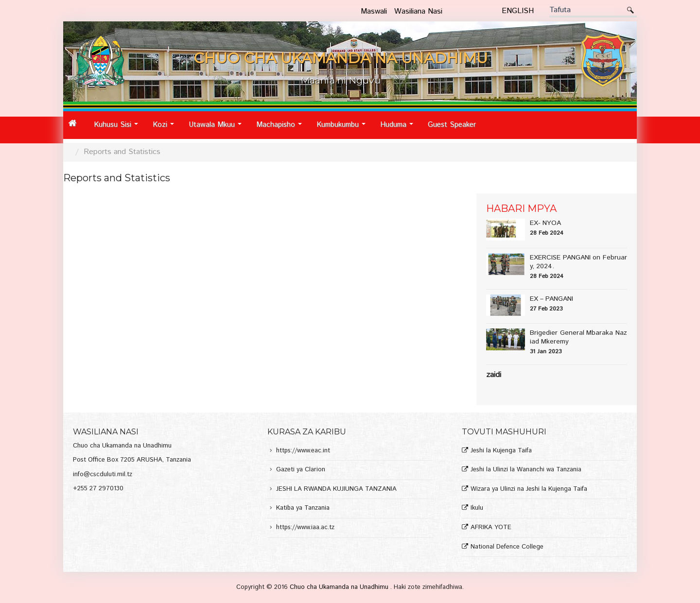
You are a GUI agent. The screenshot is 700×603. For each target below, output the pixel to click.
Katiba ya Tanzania (303, 508)
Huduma (399, 129)
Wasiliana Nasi (418, 11)
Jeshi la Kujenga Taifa (501, 451)
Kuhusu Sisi (119, 129)
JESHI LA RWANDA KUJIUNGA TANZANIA (336, 490)
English (518, 11)
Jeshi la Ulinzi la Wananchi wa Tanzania (526, 470)
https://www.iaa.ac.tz (305, 528)
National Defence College (507, 547)
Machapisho (282, 129)
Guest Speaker (452, 125)
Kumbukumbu (344, 129)
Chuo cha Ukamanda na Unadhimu (340, 587)
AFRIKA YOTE (491, 528)
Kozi (166, 129)
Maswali (374, 11)
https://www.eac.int (303, 451)
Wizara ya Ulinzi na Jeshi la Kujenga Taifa (529, 490)
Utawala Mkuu (218, 129)
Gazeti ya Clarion (301, 470)
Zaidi (494, 375)
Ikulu (477, 508)
